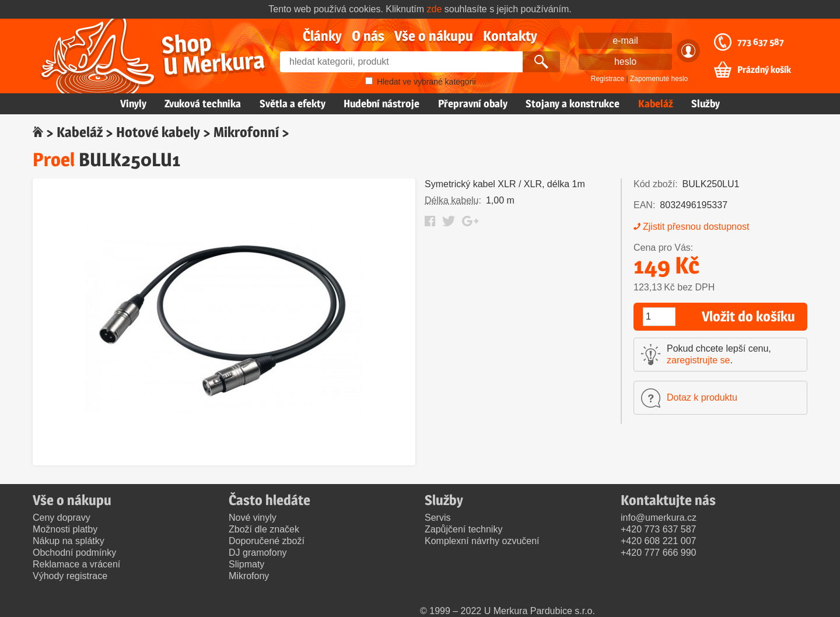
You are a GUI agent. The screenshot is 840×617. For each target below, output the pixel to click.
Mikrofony (249, 576)
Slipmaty (246, 564)
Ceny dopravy (62, 518)
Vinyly (133, 104)
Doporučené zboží (267, 541)
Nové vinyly (253, 518)
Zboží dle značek (264, 529)
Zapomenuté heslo (659, 79)
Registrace (608, 79)
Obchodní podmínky (74, 553)
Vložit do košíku (748, 316)
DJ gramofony (258, 553)
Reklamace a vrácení (76, 564)
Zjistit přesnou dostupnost (696, 227)
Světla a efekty (293, 104)
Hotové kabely (158, 132)
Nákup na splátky (69, 541)
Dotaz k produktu (702, 397)
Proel (54, 159)
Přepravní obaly (473, 104)
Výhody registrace (70, 576)
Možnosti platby (65, 529)
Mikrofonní (246, 132)
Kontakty (510, 36)
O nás (368, 36)
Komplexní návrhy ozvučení (482, 541)
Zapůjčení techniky (463, 529)
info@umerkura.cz (659, 518)
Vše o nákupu (434, 36)
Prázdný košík (764, 70)
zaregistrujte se (699, 360)
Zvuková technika (203, 104)
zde (435, 9)
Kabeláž (656, 104)
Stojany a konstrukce (573, 104)
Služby (706, 104)
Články (322, 36)
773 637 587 (761, 42)
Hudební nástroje (381, 104)
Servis (437, 518)
